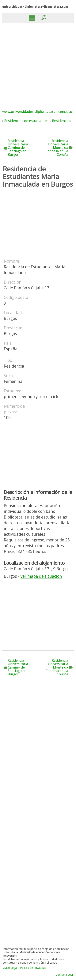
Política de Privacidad (33, 968)
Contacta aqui (64, 975)
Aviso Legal (10, 968)
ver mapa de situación (41, 576)
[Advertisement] (38, 63)
